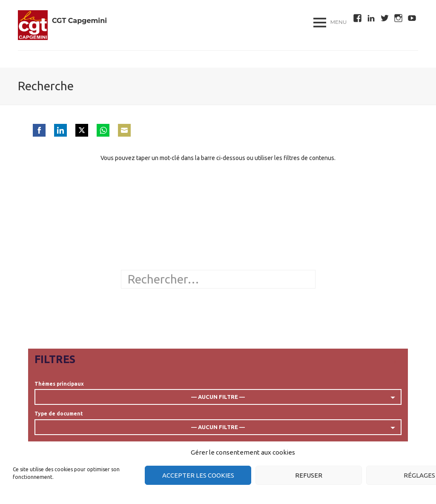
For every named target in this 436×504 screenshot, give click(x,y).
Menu (339, 22)
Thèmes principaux (59, 384)
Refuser (309, 475)
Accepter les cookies (198, 475)
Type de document (59, 414)
